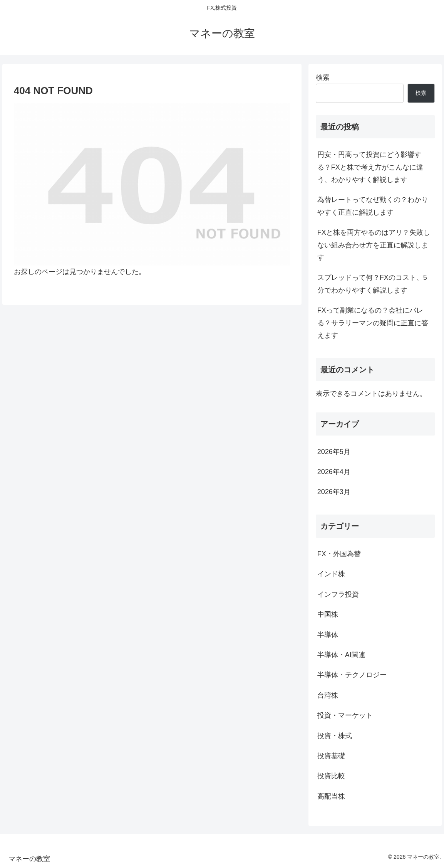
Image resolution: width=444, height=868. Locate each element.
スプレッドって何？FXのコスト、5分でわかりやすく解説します (372, 284)
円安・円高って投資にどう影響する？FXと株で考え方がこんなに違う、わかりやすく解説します (370, 167)
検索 (323, 77)
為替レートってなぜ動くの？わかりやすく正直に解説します (373, 206)
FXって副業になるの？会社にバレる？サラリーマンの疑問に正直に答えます (373, 323)
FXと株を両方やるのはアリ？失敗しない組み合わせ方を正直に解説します (374, 245)
